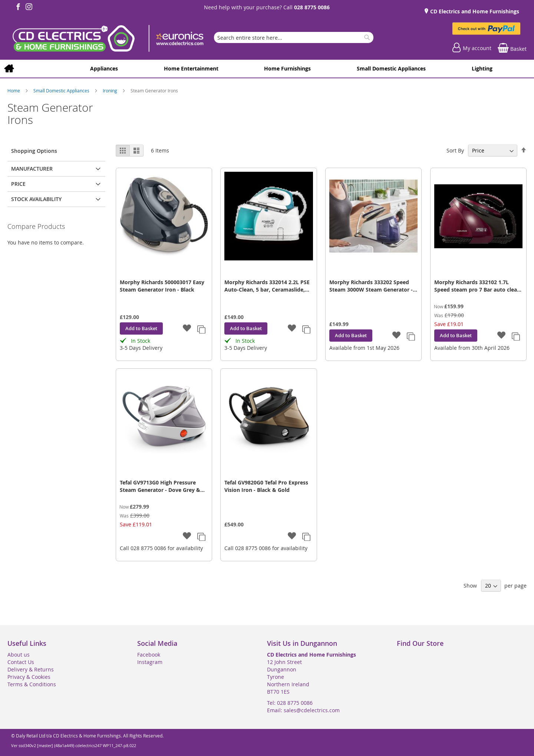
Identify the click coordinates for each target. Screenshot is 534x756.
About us (19, 655)
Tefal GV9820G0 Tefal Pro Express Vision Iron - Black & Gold (266, 486)
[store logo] (108, 39)
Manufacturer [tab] (32, 169)
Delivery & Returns (31, 669)
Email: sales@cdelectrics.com (303, 710)
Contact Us (21, 662)
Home (14, 91)
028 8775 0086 (312, 7)
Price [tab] (18, 184)
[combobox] (294, 37)
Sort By (455, 150)
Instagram (150, 662)
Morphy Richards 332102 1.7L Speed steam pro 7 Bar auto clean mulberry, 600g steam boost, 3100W (477, 286)
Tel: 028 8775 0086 (290, 703)
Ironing (111, 91)
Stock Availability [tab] (36, 199)
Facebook (149, 655)
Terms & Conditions (32, 684)
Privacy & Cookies (29, 677)
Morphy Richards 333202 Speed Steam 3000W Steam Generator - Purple (371, 286)
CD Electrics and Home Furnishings (474, 11)
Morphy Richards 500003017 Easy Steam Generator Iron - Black (162, 286)
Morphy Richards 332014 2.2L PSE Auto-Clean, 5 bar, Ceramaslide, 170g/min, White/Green (267, 286)
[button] (187, 329)
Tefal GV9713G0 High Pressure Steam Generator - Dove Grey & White (160, 486)
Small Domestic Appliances (62, 91)
